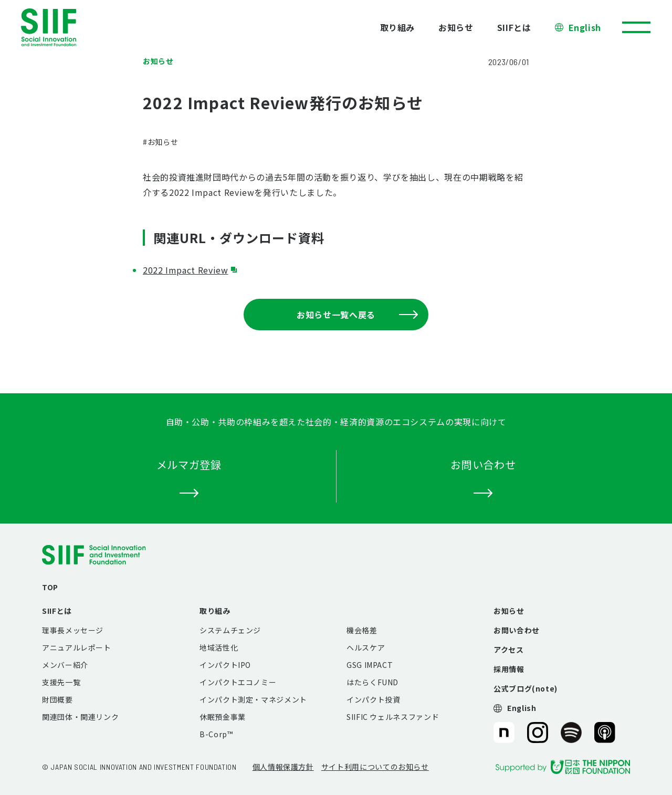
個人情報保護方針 (283, 767)
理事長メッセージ (73, 630)
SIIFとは (514, 27)
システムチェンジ (230, 630)
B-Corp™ (216, 734)
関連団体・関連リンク (80, 717)
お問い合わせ (517, 630)
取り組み (398, 27)
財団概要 (57, 699)
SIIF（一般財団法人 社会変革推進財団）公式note (503, 733)
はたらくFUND (372, 682)
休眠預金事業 (223, 717)
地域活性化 (219, 647)
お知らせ (456, 27)
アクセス (509, 650)
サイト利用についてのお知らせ (375, 767)
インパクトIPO (225, 665)
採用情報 (509, 669)
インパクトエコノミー (238, 682)
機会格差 (362, 630)
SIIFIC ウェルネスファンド (393, 717)
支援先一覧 (61, 682)
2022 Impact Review (186, 270)
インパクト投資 (373, 699)
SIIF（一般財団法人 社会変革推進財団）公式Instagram (538, 733)
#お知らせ (160, 142)
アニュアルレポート (77, 647)
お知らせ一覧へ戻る (357, 315)
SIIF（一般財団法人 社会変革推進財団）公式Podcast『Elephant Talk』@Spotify (571, 733)
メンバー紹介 (65, 665)
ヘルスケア (366, 647)
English (585, 27)
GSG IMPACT (370, 665)
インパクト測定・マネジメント (253, 699)
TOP (50, 587)
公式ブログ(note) (526, 688)
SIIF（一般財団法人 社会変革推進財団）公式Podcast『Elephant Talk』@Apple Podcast (605, 733)
